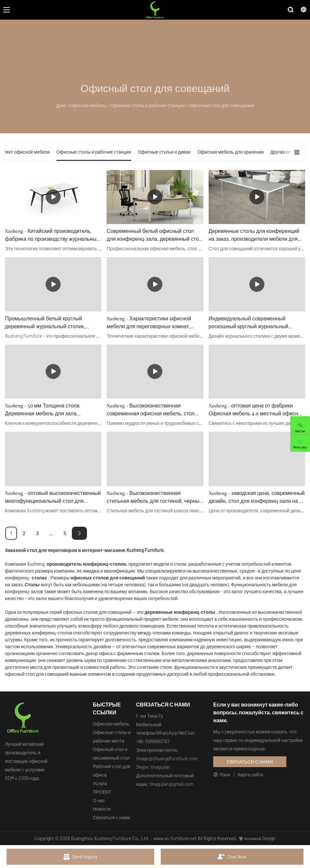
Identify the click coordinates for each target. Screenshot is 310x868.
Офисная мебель (87, 105)
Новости (102, 809)
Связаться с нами (111, 817)
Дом (61, 105)
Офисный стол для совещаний (221, 105)
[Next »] (79, 533)
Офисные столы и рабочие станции (147, 105)
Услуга (100, 783)
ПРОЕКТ (102, 792)
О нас (99, 800)
